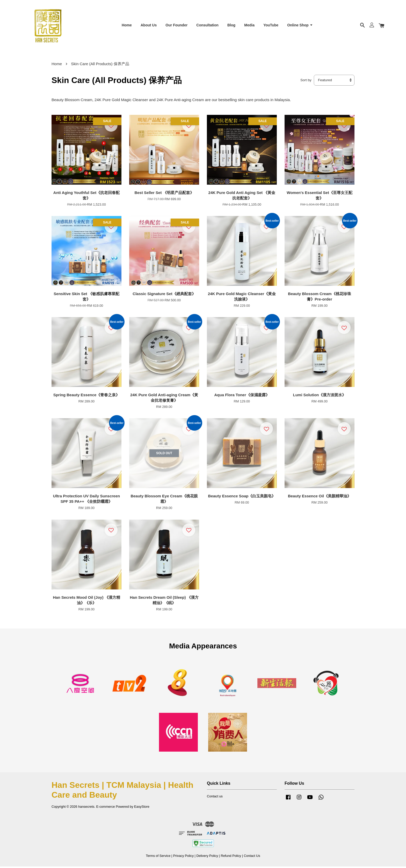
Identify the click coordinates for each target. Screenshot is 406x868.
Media (249, 26)
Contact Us (252, 857)
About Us (149, 26)
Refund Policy (231, 857)
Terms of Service (158, 857)
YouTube (271, 26)
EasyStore (142, 808)
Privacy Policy (183, 857)
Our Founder (176, 26)
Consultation (207, 26)
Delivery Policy (207, 857)
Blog (231, 26)
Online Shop (300, 26)
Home (127, 26)
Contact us (215, 798)
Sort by (306, 82)
